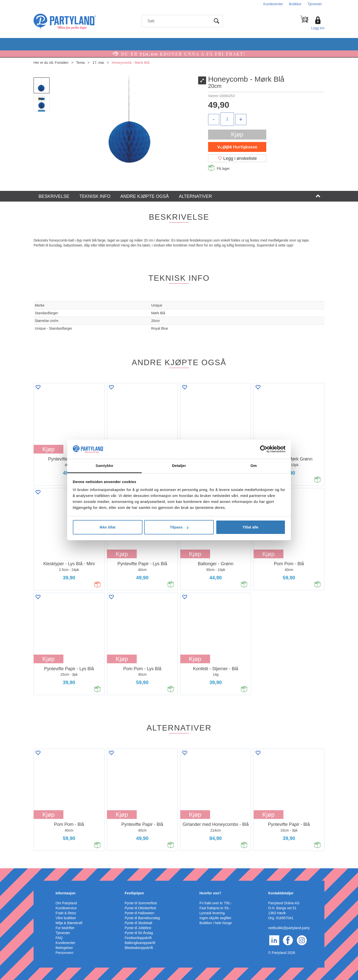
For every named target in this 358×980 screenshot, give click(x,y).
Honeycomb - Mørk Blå (131, 63)
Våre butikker (66, 918)
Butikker (295, 4)
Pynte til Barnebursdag (142, 918)
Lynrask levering (212, 913)
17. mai (98, 63)
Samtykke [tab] (105, 466)
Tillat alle (251, 527)
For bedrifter (65, 928)
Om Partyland (66, 903)
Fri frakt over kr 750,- (216, 903)
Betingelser (64, 948)
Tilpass (179, 527)
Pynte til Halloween (140, 913)
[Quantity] (227, 119)
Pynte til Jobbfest (138, 928)
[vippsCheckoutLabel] (237, 147)
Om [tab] (253, 466)
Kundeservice (66, 908)
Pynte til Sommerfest (141, 903)
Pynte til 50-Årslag (139, 933)
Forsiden (62, 63)
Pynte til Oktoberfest (140, 908)
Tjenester (315, 4)
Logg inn (318, 28)
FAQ (59, 938)
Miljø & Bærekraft (69, 923)
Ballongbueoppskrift (140, 943)
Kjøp (237, 134)
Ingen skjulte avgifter (215, 918)
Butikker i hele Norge (216, 923)
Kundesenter (273, 4)
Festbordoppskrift (138, 938)
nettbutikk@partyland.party (289, 928)
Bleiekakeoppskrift (139, 948)
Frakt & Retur (66, 913)
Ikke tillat (107, 527)
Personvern (64, 953)
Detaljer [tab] (179, 466)
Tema (80, 63)
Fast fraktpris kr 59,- (215, 908)
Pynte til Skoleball (139, 923)
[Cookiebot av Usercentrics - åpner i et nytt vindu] (264, 449)
